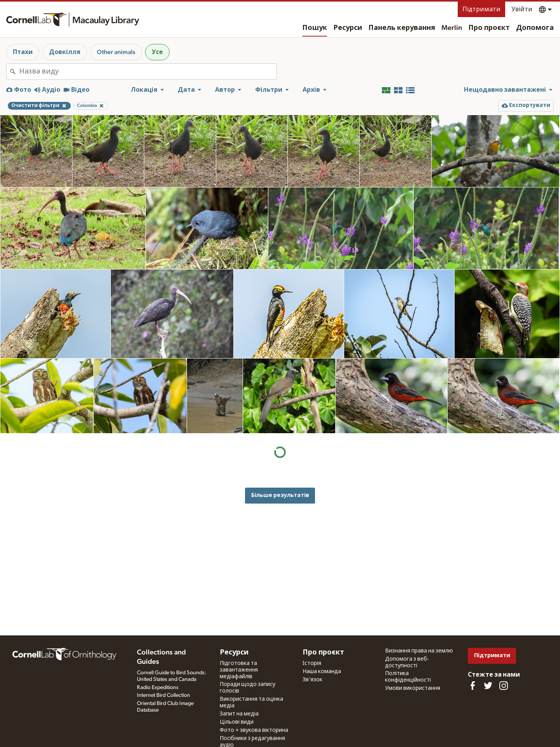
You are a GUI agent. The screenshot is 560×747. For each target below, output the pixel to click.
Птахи (23, 52)
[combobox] (148, 72)
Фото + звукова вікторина (254, 730)
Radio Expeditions (158, 688)
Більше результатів (280, 495)
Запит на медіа (239, 714)
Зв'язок (312, 680)
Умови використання (413, 688)
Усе (157, 52)
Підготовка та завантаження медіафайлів (239, 670)
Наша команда (322, 672)
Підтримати (481, 9)
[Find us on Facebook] (472, 686)
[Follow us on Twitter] (488, 686)
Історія (312, 663)
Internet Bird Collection (164, 695)
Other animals (116, 52)
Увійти (522, 9)
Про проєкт (489, 28)
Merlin (452, 28)
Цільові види (237, 722)
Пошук (315, 28)
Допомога (535, 28)
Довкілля (65, 52)
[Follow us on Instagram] (504, 686)
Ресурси (348, 28)
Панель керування (402, 28)
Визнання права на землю (419, 651)
